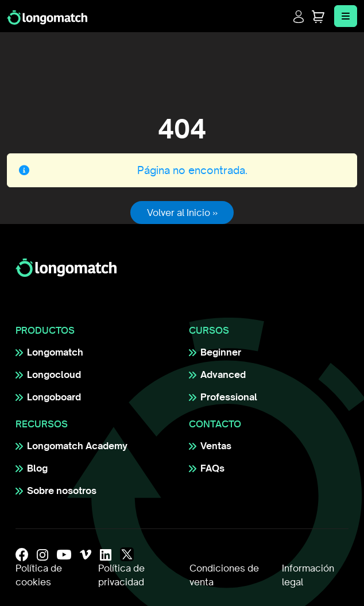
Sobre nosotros (62, 491)
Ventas (216, 446)
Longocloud (54, 375)
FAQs (212, 468)
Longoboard (54, 397)
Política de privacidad (121, 575)
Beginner (221, 352)
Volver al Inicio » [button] (182, 213)
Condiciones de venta (224, 575)
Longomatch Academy (77, 446)
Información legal (308, 575)
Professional (229, 397)
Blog (37, 468)
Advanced (223, 375)
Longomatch (55, 352)
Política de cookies (39, 575)
